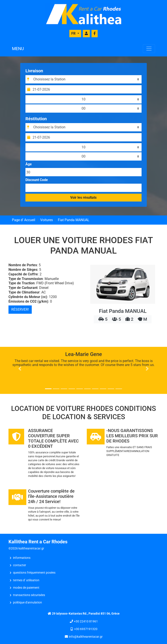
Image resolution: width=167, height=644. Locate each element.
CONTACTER (20, 565)
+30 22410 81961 (86, 621)
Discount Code (37, 180)
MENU (18, 49)
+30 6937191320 (86, 629)
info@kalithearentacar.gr (86, 637)
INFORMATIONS (22, 558)
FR (74, 33)
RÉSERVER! (20, 309)
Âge (29, 164)
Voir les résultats (84, 197)
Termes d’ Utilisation (26, 580)
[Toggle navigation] (149, 49)
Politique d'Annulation (28, 602)
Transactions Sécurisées (29, 595)
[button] (20, 369)
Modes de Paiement (26, 588)
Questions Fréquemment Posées (34, 573)
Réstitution (37, 119)
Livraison (35, 71)
